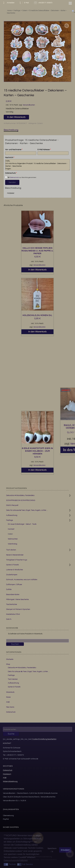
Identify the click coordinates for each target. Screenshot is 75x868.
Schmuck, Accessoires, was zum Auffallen (22, 580)
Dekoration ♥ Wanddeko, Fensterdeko (20, 495)
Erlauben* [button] (65, 850)
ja (7, 177)
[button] (67, 26)
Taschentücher (12, 604)
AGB (8, 702)
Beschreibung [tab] (11, 130)
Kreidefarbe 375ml (13, 614)
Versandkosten (29, 105)
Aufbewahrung (12, 515)
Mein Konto (10, 707)
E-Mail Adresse (44, 150)
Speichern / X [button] (52, 850)
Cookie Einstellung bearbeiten (44, 739)
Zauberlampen (12, 575)
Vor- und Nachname (14, 150)
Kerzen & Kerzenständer (15, 555)
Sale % (9, 619)
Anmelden (8, 3)
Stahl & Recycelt (12, 505)
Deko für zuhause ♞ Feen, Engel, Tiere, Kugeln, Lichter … (29, 672)
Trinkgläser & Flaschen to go (17, 560)
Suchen (15, 644)
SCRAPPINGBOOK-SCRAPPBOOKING (21, 500)
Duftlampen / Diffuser (14, 585)
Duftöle (9, 589)
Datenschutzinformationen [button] (16, 860)
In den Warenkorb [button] (37, 270)
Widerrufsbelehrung (10, 782)
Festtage (10, 520)
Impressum (7, 774)
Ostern (40, 123)
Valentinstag (12, 544)
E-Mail (24, 3)
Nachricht (10, 158)
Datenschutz (11, 173)
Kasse (8, 697)
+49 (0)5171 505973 (43, 3)
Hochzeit (11, 529)
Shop (8, 664)
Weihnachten (13, 539)
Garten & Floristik (12, 565)
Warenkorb (10, 692)
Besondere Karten (13, 595)
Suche (11, 734)
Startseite (10, 659)
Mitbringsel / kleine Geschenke (17, 599)
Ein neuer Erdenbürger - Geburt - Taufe (22, 524)
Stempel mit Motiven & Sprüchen (18, 609)
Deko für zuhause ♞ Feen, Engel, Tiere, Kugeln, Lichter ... (27, 510)
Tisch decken (11, 550)
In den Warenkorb (16, 117)
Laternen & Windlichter (15, 570)
